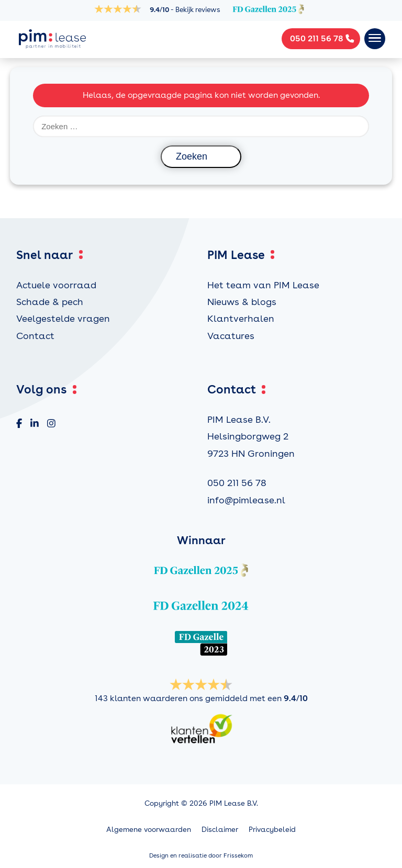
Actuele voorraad (56, 285)
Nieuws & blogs (242, 302)
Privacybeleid (272, 829)
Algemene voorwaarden (149, 829)
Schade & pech (50, 302)
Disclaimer (220, 829)
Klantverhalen (241, 318)
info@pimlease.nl (246, 500)
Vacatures (231, 336)
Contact (35, 336)
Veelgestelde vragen (63, 318)
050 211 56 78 (237, 483)
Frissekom (238, 855)
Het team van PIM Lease (263, 285)
